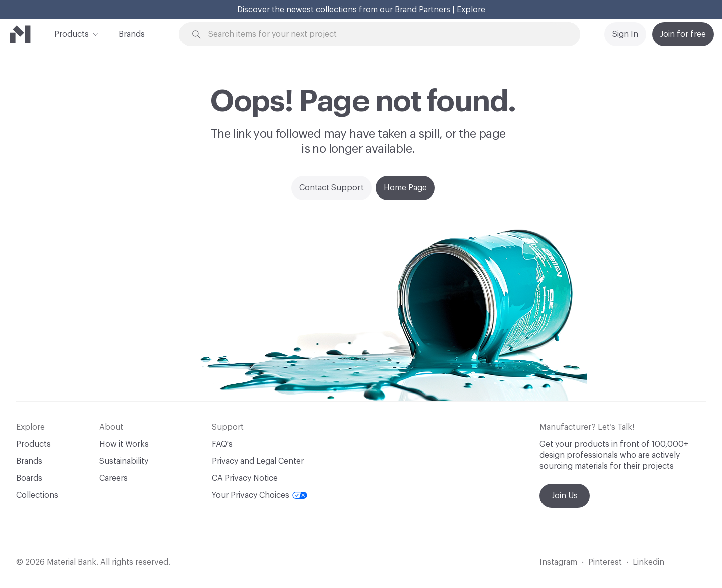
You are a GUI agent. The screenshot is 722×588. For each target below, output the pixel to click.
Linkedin (649, 562)
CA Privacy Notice (245, 478)
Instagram (558, 562)
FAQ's (222, 444)
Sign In (625, 34)
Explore (471, 10)
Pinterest (605, 562)
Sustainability (124, 461)
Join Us (565, 496)
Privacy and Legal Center (258, 461)
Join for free (683, 34)
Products (71, 33)
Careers (114, 478)
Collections (37, 495)
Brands (132, 34)
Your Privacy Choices (259, 495)
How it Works (124, 444)
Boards (29, 478)
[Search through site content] (385, 34)
